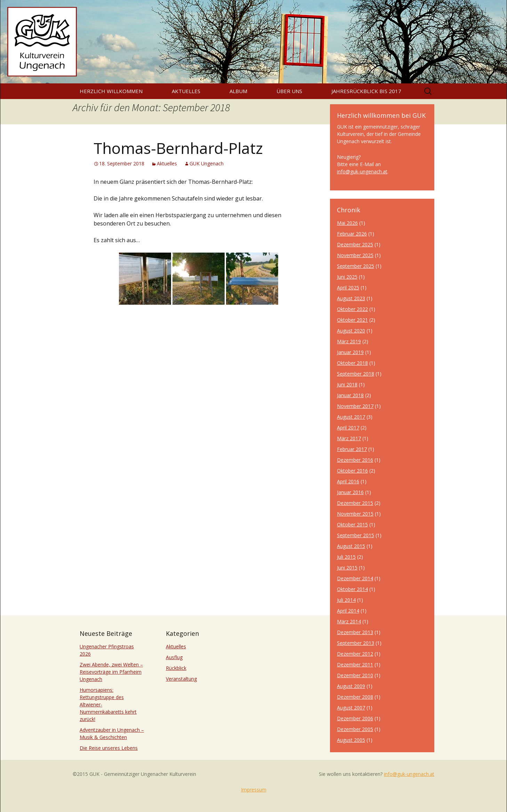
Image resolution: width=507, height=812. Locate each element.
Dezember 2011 (355, 665)
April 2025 (348, 288)
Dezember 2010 (355, 675)
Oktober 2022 (352, 309)
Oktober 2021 (352, 320)
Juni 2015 (347, 568)
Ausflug (174, 657)
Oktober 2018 (352, 363)
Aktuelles (186, 91)
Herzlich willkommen (111, 91)
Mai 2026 (347, 223)
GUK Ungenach (207, 163)
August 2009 (351, 686)
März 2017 (349, 438)
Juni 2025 (347, 277)
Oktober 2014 (352, 589)
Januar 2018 (350, 395)
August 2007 (351, 708)
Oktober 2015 (352, 524)
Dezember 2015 (355, 503)
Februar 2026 (352, 234)
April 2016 (348, 481)
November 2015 (355, 514)
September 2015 (356, 535)
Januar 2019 (350, 352)
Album (238, 91)
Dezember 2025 (355, 244)
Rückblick (176, 668)
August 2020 (351, 331)
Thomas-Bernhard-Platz (178, 148)
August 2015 (351, 546)
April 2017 (348, 428)
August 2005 (351, 740)
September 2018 (356, 374)
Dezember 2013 (355, 632)
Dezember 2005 (355, 729)
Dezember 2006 (355, 718)
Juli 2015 (346, 557)
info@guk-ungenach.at (362, 171)
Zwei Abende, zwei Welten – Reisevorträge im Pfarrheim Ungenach (111, 672)
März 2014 (349, 621)
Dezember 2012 (355, 654)
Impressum (254, 790)
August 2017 (351, 417)
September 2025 (356, 266)
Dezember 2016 (355, 460)
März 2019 (349, 341)
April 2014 (348, 611)
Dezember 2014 (355, 578)
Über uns (289, 91)
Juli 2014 (346, 600)
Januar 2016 (350, 492)
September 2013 (356, 643)
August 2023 (351, 298)
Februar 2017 (352, 449)
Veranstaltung (181, 679)
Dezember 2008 (355, 697)
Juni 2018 (347, 384)
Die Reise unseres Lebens (109, 748)
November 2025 (355, 255)
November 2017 (355, 406)
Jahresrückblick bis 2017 (366, 91)
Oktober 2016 (352, 471)
